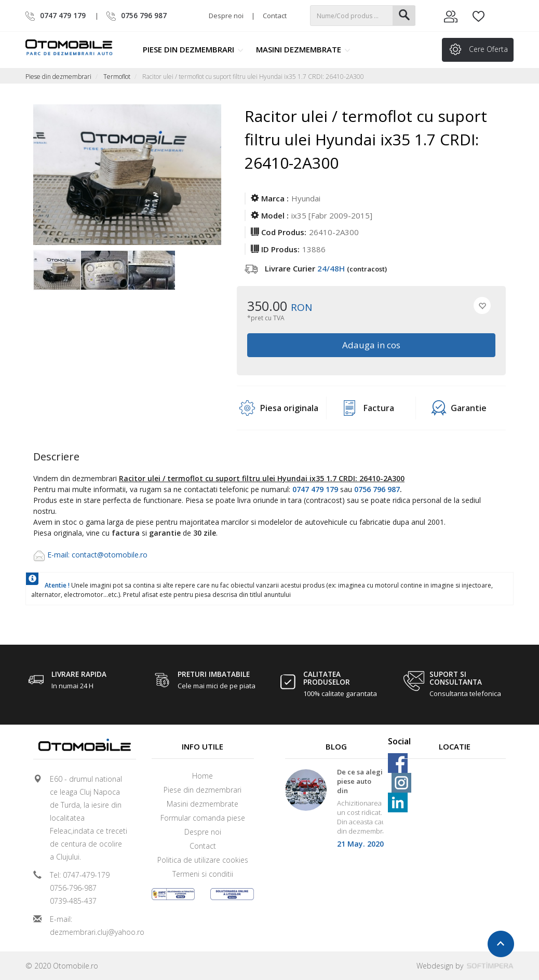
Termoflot (117, 77)
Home (203, 776)
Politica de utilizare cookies (203, 860)
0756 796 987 (377, 489)
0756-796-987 (73, 888)
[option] (57, 271)
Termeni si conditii (203, 874)
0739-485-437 (73, 901)
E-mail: (59, 555)
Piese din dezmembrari (193, 49)
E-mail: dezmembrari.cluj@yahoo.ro (89, 925)
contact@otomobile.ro (110, 555)
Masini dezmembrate (303, 49)
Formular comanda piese (203, 818)
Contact (275, 16)
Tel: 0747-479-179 (80, 875)
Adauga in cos (371, 345)
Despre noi (226, 16)
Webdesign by (465, 966)
